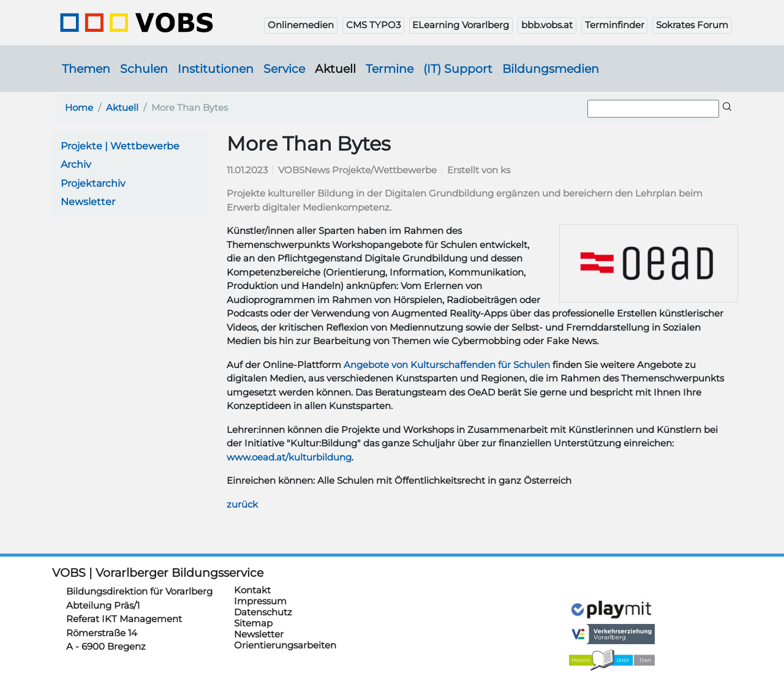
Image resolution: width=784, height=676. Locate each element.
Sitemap (253, 595)
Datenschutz (263, 584)
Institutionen (216, 69)
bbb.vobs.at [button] (547, 25)
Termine (390, 69)
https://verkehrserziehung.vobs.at (612, 618)
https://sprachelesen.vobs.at (612, 644)
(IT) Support (458, 69)
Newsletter (88, 202)
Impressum (260, 573)
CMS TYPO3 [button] (373, 25)
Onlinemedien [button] (301, 25)
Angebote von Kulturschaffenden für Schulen (447, 365)
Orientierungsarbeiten (285, 617)
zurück (242, 504)
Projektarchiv (93, 183)
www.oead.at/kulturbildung (289, 457)
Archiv (76, 164)
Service (284, 69)
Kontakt (252, 562)
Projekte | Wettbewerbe (120, 146)
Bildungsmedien (551, 69)
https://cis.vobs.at (444, 568)
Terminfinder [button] (615, 25)
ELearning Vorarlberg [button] (461, 25)
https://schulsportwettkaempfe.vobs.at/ (444, 598)
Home (79, 107)
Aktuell (335, 69)
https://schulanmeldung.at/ (612, 569)
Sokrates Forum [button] (692, 25)
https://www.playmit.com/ (612, 592)
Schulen (144, 69)
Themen (86, 69)
